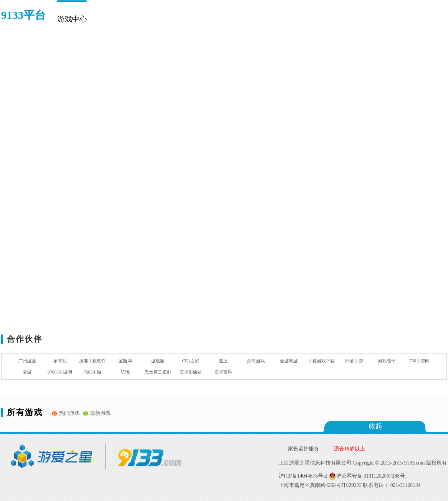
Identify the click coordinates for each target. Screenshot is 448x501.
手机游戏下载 (321, 361)
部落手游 (354, 361)
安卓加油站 (191, 372)
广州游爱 (27, 361)
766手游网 (419, 361)
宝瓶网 (125, 361)
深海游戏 (256, 361)
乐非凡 (60, 361)
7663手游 (92, 372)
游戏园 (158, 361)
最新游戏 (97, 413)
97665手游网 (60, 372)
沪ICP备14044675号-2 (303, 476)
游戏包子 (387, 361)
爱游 (27, 372)
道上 (223, 361)
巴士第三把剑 (158, 372)
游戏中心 (72, 19)
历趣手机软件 (92, 361)
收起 (376, 426)
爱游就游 (289, 361)
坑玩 (125, 372)
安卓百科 (223, 372)
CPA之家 (191, 361)
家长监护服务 (303, 449)
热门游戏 (66, 413)
